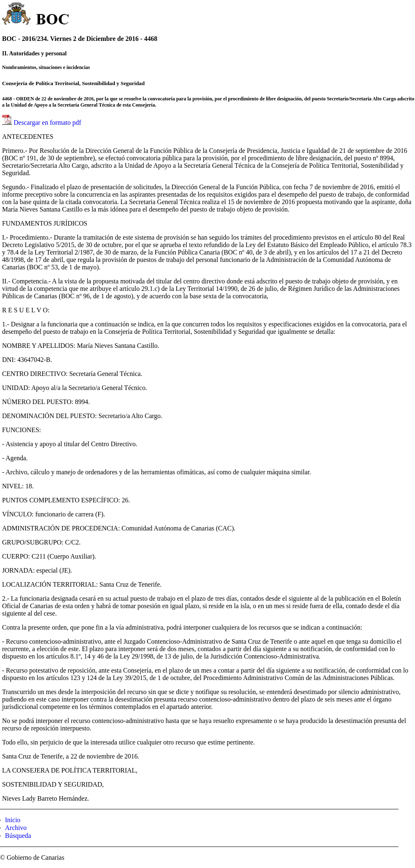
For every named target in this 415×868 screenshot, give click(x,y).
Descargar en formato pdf (47, 122)
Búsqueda (18, 836)
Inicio (13, 820)
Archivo (16, 828)
